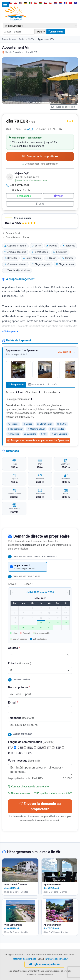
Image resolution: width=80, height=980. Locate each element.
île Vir (31, 39)
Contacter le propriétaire (40, 156)
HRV (22, 753)
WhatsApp (24, 196)
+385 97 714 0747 (18, 190)
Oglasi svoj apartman (44, 964)
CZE (22, 748)
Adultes (14, 648)
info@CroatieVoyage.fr (57, 959)
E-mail (13, 703)
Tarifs (52, 385)
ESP (60, 748)
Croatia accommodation (48, 971)
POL (32, 753)
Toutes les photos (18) (64, 107)
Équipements (16, 385)
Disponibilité (36, 385)
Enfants (20, 663)
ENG (32, 748)
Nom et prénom (19, 687)
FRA (12, 748)
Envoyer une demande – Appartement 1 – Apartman (38, 440)
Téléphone (21, 718)
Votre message (24, 761)
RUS (12, 753)
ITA (51, 748)
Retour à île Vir (12, 233)
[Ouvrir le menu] (5, 4)
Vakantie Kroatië (45, 975)
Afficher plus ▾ (10, 331)
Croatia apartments (27, 971)
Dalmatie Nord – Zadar (13, 39)
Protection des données (24, 959)
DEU (42, 748)
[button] (40, 221)
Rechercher (56, 32)
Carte (40, 204)
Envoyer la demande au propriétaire (40, 806)
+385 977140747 (18, 185)
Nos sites (13, 971)
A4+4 (30, 129)
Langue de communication (31, 742)
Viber (58, 196)
